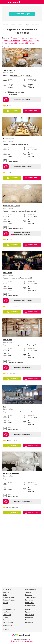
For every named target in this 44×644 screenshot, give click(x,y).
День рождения (31, 597)
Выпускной (29, 600)
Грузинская (29, 623)
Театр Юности (9, 70)
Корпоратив (29, 603)
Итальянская (30, 620)
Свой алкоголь (8, 612)
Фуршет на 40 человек (11, 41)
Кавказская (29, 617)
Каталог (13, 24)
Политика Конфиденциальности (22, 641)
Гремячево (8, 340)
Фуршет (20, 24)
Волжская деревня (11, 474)
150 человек (30, 43)
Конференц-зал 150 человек (13, 43)
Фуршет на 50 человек (27, 38)
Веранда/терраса (9, 600)
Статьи (6, 629)
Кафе (5, 595)
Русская (28, 612)
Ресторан (7, 592)
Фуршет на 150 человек (32, 24)
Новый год (29, 595)
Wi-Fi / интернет (9, 623)
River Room (8, 273)
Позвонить (14, 111)
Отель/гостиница (9, 597)
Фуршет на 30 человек (30, 41)
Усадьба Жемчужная (12, 206)
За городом (7, 615)
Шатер (6, 603)
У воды (6, 617)
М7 (4, 407)
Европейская (30, 615)
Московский (8, 139)
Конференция (30, 605)
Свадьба (28, 592)
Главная (5, 24)
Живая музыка (8, 625)
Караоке (6, 620)
